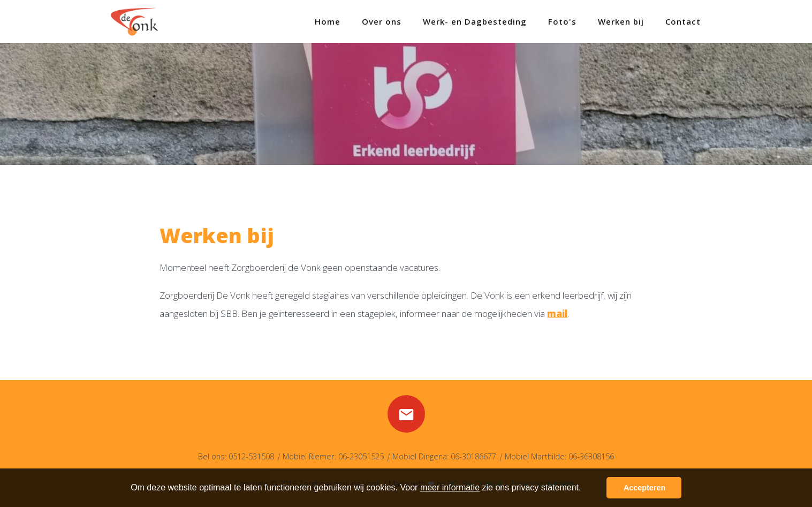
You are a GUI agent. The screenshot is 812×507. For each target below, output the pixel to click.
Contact (683, 21)
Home (328, 21)
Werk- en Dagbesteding (475, 21)
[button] (585, 489)
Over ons (382, 21)
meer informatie (450, 487)
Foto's (562, 21)
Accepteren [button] (644, 488)
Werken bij (621, 21)
